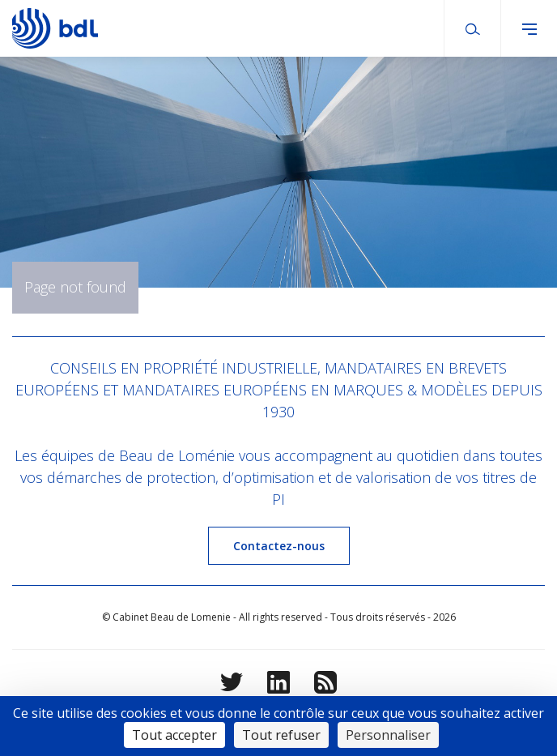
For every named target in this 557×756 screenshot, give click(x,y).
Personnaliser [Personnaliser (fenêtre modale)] (388, 735)
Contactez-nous (279, 546)
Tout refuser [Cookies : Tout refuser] (281, 735)
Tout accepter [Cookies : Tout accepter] (174, 735)
